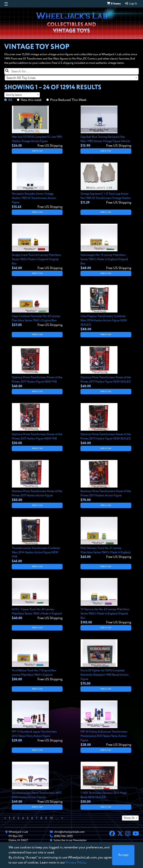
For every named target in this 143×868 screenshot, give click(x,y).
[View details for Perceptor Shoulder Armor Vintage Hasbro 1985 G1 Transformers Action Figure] (37, 186)
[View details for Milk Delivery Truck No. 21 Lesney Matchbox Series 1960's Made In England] (106, 538)
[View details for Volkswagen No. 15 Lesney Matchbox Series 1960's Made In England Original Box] (106, 247)
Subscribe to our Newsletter (70, 840)
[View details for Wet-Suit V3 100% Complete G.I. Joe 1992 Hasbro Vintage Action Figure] (37, 127)
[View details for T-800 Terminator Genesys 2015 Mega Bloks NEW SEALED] (106, 783)
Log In (131, 4)
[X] (120, 834)
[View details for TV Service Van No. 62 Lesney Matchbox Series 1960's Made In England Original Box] (106, 601)
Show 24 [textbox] (129, 818)
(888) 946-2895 (63, 836)
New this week (31, 100)
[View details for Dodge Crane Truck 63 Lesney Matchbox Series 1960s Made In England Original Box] (37, 247)
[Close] (123, 855)
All (10, 100)
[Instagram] (128, 834)
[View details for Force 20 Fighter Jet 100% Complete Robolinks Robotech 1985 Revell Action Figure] (106, 663)
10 (51, 818)
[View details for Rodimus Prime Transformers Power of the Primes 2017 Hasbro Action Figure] (106, 481)
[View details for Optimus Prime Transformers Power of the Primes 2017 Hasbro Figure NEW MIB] (37, 367)
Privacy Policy (76, 863)
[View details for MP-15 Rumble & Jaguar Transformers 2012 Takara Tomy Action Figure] (37, 722)
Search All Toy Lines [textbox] (21, 78)
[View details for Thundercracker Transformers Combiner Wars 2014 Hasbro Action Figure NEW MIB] (37, 540)
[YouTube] (136, 834)
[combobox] (71, 78)
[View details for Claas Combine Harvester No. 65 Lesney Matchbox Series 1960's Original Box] (37, 306)
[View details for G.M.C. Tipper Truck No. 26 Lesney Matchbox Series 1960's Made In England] (37, 599)
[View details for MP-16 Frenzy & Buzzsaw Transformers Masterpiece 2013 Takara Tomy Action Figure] (106, 724)
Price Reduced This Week (68, 100)
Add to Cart (37, 151)
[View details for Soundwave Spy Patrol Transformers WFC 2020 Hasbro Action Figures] (37, 783)
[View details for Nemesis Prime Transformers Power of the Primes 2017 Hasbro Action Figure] (37, 481)
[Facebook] (112, 834)
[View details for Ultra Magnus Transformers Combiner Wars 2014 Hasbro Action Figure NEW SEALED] (106, 308)
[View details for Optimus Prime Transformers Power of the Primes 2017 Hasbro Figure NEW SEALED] (106, 367)
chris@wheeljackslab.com (69, 832)
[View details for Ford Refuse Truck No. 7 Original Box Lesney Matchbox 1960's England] (37, 661)
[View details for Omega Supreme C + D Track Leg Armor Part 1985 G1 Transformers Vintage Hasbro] (106, 184)
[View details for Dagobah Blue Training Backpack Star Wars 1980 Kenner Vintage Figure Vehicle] (106, 127)
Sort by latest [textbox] (14, 95)
